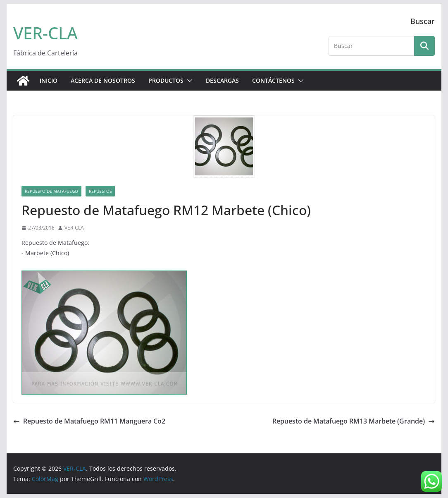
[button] (188, 81)
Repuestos (100, 191)
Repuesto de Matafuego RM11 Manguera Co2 (89, 421)
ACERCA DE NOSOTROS (103, 80)
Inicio (49, 80)
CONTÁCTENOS (273, 80)
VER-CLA (45, 33)
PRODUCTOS (166, 80)
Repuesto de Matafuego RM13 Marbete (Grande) (354, 421)
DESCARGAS (222, 80)
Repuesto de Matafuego (51, 191)
